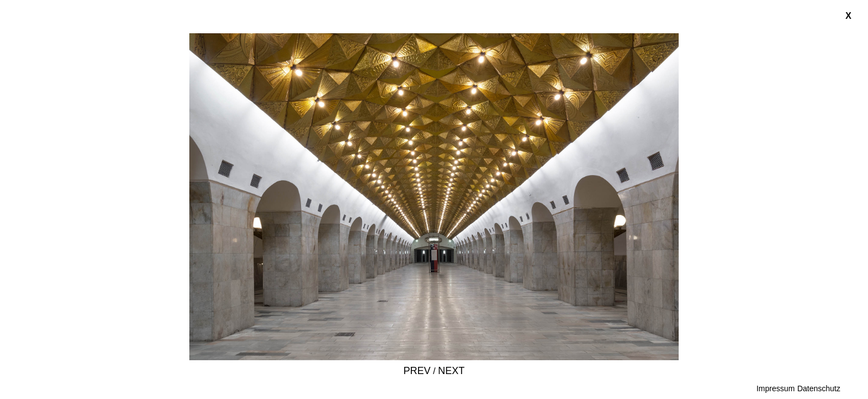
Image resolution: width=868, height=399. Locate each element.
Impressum (775, 388)
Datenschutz (819, 388)
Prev (417, 371)
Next (451, 371)
